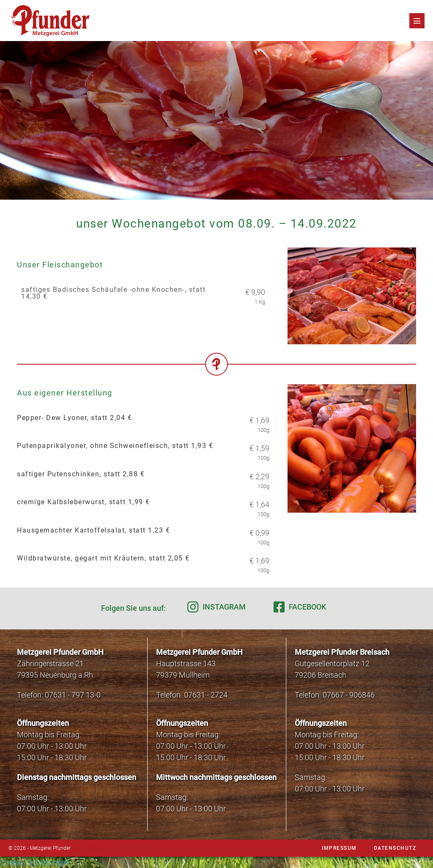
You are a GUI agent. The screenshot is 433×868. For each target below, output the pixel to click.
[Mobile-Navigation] (417, 21)
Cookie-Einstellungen (35, 862)
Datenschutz (395, 848)
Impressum (339, 848)
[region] (216, 120)
